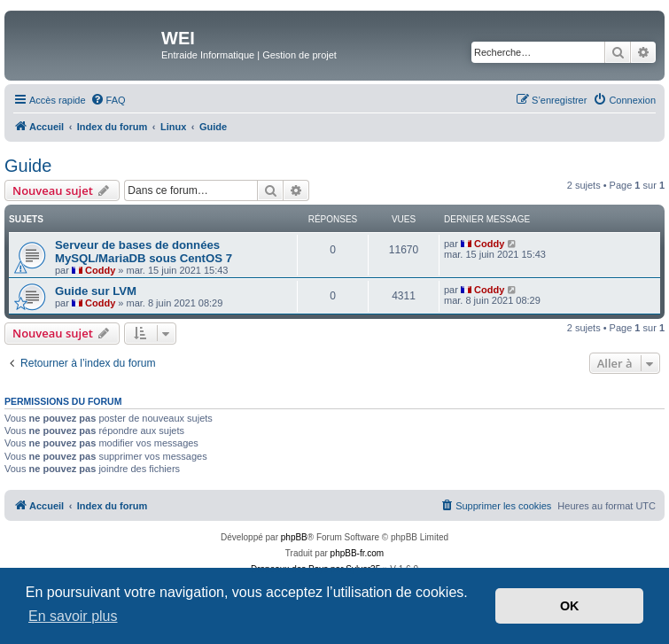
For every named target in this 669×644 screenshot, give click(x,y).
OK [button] (570, 606)
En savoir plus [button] (73, 616)
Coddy (100, 270)
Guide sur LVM (96, 291)
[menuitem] (108, 100)
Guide (28, 166)
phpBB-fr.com (358, 553)
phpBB (294, 537)
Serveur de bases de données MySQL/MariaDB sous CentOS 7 (144, 252)
